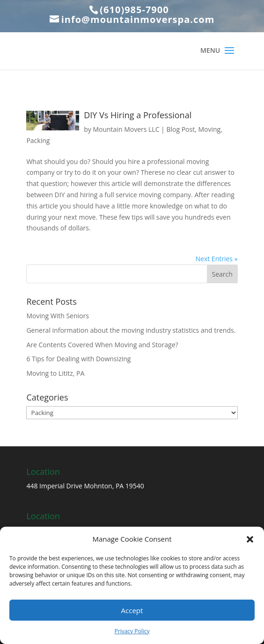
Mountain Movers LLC (126, 129)
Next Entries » (217, 259)
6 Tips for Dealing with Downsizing (78, 359)
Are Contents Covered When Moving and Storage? (102, 345)
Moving (209, 129)
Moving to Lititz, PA (55, 373)
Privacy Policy (132, 631)
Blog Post (180, 129)
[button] (250, 539)
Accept (132, 610)
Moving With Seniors (58, 316)
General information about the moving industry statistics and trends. (131, 330)
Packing (38, 140)
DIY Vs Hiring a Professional (138, 115)
